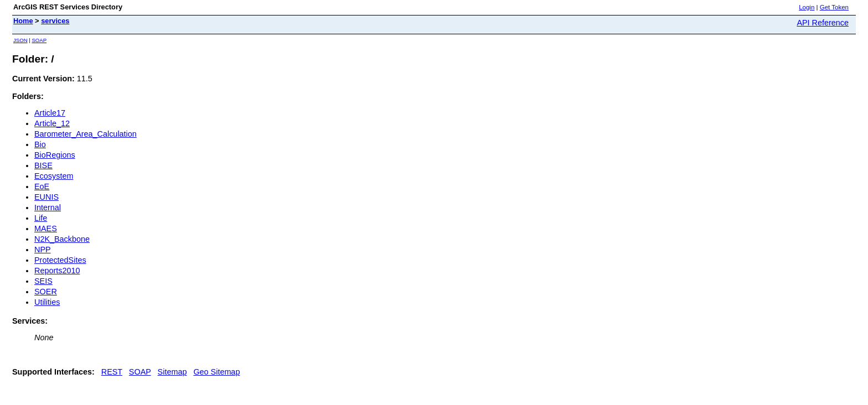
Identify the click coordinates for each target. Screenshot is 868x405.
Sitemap (172, 372)
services (55, 21)
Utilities (47, 302)
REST (112, 372)
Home (23, 21)
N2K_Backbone (62, 239)
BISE (43, 165)
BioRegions (55, 155)
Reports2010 (57, 271)
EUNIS (46, 197)
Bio (40, 144)
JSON (20, 40)
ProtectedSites (60, 260)
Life (41, 218)
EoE (42, 186)
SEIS (43, 281)
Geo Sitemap (216, 372)
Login (807, 7)
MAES (46, 229)
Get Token (834, 7)
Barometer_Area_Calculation (86, 134)
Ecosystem (54, 176)
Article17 (50, 113)
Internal (48, 207)
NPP (43, 250)
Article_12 (52, 123)
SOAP (39, 40)
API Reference (823, 23)
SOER (46, 292)
